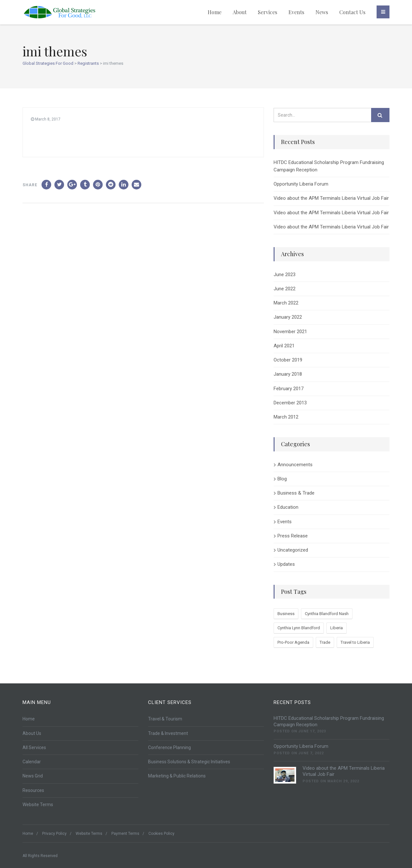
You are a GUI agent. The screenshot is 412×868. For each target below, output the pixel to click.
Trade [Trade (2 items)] (325, 642)
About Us (32, 733)
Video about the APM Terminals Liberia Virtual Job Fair (331, 198)
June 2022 (285, 289)
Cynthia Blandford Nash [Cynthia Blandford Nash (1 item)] (327, 614)
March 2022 (286, 303)
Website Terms (38, 805)
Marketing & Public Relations (177, 776)
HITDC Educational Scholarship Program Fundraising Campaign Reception (329, 166)
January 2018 (288, 374)
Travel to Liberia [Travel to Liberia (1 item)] (355, 642)
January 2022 (288, 317)
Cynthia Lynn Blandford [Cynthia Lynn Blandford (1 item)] (299, 628)
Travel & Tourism (165, 719)
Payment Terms (125, 834)
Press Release (293, 536)
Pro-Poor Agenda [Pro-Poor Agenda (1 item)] (293, 642)
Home (215, 12)
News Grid (33, 776)
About (240, 12)
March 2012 (286, 417)
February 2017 (289, 389)
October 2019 (288, 360)
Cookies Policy (161, 834)
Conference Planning (169, 747)
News (322, 12)
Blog (282, 479)
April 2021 (284, 346)
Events (296, 12)
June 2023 (285, 275)
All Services (34, 747)
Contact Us (352, 12)
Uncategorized (293, 550)
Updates (286, 564)
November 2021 (290, 332)
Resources (33, 790)
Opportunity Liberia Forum (301, 184)
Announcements (295, 465)
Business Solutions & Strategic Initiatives (189, 762)
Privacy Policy (54, 834)
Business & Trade (296, 493)
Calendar (32, 762)
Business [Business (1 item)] (286, 614)
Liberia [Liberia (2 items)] (337, 628)
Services (267, 12)
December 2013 (290, 403)
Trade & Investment (168, 733)
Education (288, 507)
